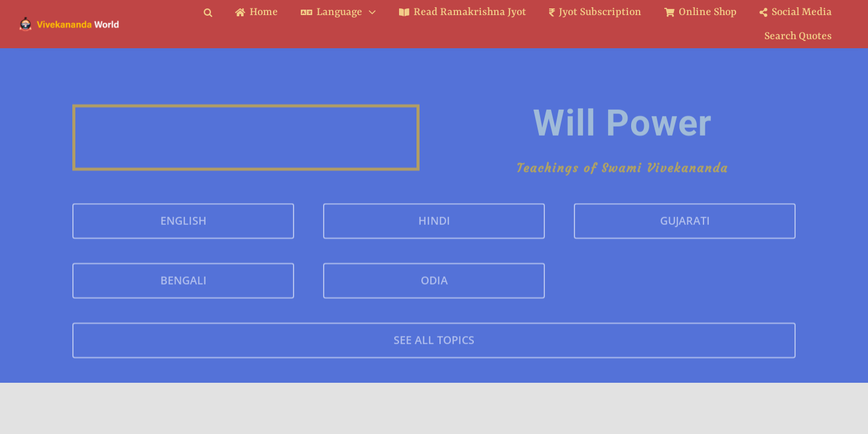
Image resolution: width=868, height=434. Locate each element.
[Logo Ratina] (69, 20)
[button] (217, 12)
